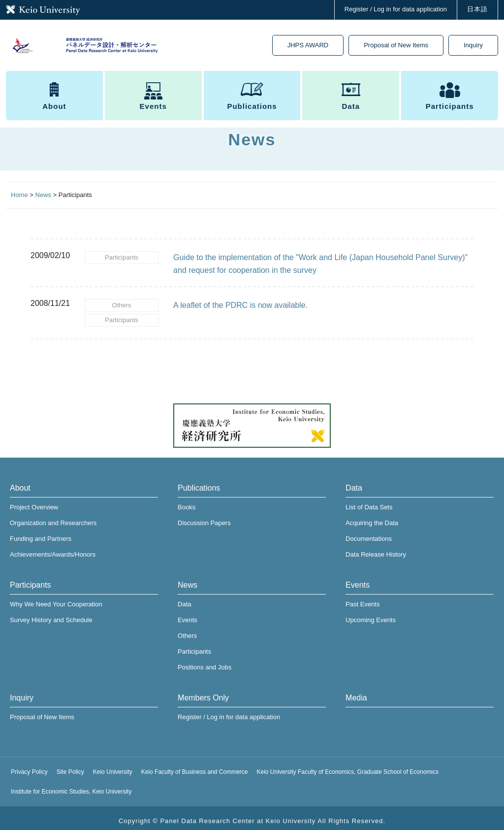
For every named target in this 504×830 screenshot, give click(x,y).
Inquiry (473, 47)
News (188, 579)
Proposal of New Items (396, 47)
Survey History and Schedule (51, 614)
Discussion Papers (204, 517)
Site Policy (70, 766)
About (54, 99)
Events (153, 99)
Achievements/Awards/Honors (53, 548)
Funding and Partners (41, 533)
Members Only (203, 692)
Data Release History (376, 548)
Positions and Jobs (205, 661)
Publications (252, 99)
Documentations (369, 533)
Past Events (362, 598)
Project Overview (34, 501)
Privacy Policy (29, 766)
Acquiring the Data (372, 517)
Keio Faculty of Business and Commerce (195, 766)
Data (351, 99)
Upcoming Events (371, 614)
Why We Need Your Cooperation (56, 598)
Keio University (113, 766)
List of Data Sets (369, 501)
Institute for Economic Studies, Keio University (71, 786)
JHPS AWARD (308, 47)
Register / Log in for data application (396, 9)
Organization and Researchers (53, 517)
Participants (450, 99)
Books (187, 501)
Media (356, 692)
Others (122, 303)
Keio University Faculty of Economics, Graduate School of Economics (348, 766)
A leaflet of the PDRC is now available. (240, 305)
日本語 (477, 9)
